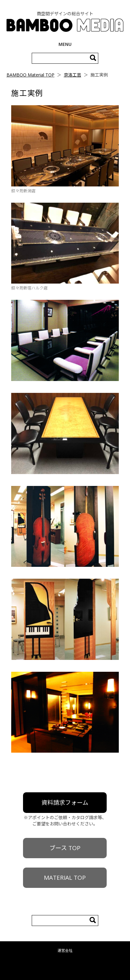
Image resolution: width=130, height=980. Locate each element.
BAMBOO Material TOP (30, 75)
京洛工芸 (72, 75)
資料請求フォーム (65, 803)
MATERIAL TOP (65, 878)
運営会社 (65, 950)
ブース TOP (65, 848)
